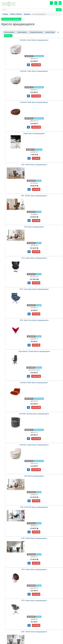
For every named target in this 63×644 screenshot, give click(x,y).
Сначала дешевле (9, 32)
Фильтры (8, 36)
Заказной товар (50, 32)
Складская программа (36, 32)
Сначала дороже (22, 32)
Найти (59, 10)
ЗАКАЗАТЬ (36, 65)
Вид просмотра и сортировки (11, 19)
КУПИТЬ (36, 158)
